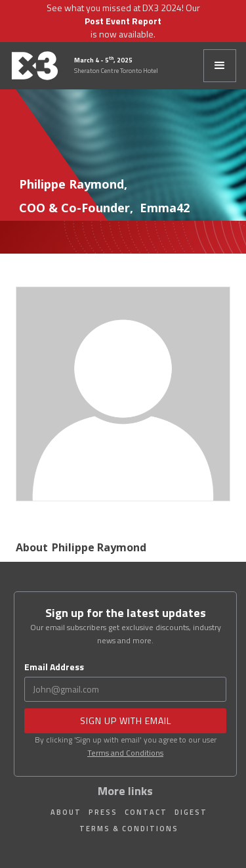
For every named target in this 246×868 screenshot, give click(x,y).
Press (103, 812)
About (66, 812)
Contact (146, 812)
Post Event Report (123, 21)
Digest (191, 812)
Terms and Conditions (125, 753)
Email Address (54, 667)
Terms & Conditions (129, 829)
